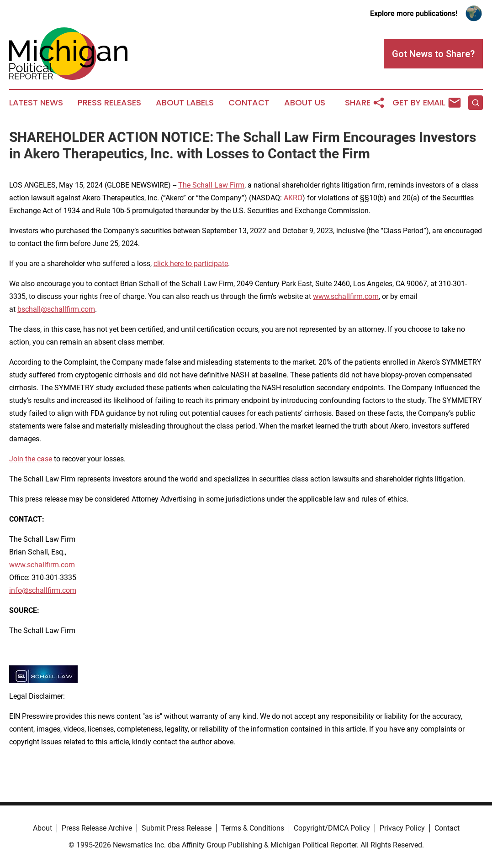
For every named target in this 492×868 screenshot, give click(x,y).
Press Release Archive (97, 828)
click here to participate (191, 264)
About (42, 828)
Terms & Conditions (253, 828)
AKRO (293, 198)
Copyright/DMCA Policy (332, 828)
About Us (305, 103)
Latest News (36, 103)
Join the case (31, 459)
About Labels (185, 103)
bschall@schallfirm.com (56, 309)
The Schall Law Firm (211, 185)
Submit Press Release (177, 828)
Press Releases (109, 103)
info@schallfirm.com (43, 590)
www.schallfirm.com (346, 296)
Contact (249, 103)
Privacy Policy (402, 828)
